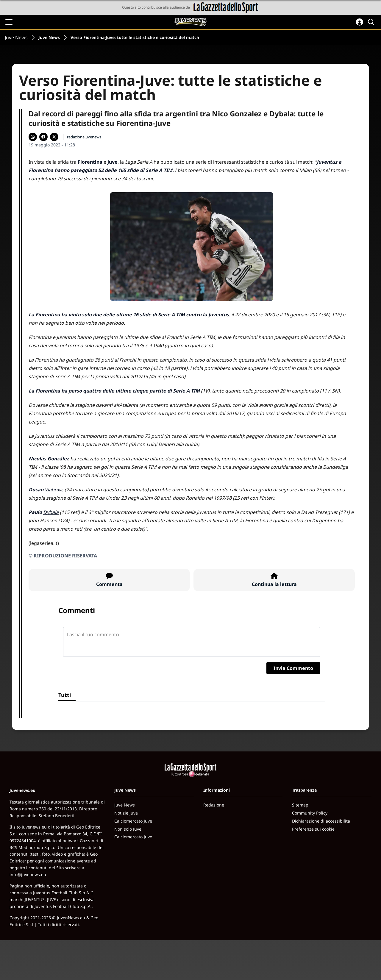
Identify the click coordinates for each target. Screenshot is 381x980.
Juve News (16, 37)
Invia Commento (293, 668)
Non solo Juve (128, 829)
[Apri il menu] (9, 22)
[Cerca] (372, 22)
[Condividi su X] (54, 137)
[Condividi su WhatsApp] (33, 137)
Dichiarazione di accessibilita (321, 821)
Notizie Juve (126, 813)
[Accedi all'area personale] (360, 22)
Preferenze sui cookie (313, 829)
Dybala (51, 512)
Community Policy (310, 813)
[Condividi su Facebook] (43, 137)
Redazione (214, 805)
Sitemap (300, 805)
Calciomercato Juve (133, 821)
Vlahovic (54, 490)
